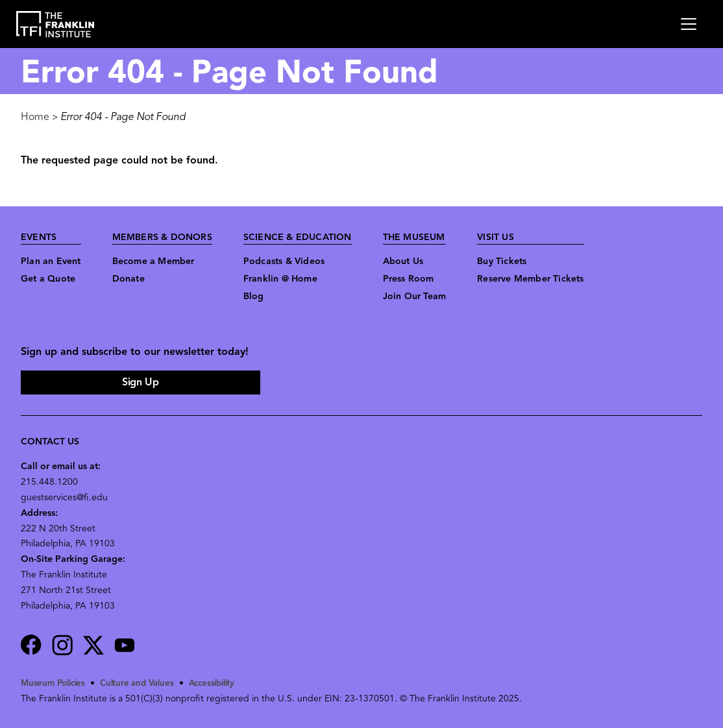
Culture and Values (144, 684)
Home (35, 117)
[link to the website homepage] (55, 24)
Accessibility (223, 684)
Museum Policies (55, 684)
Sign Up (140, 383)
